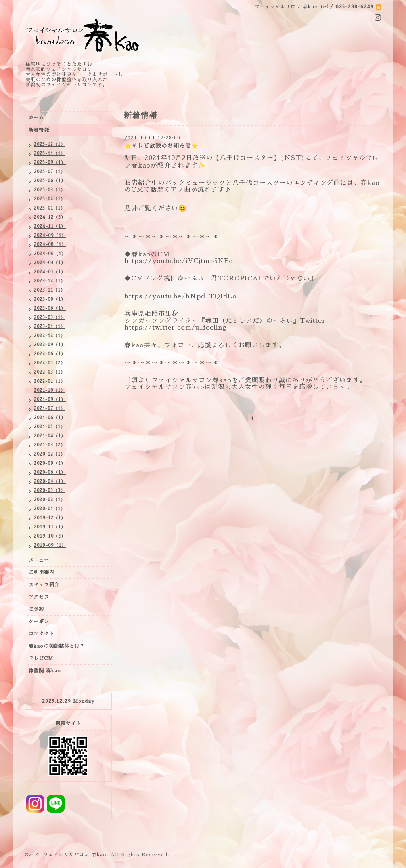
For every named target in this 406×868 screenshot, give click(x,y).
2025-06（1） (50, 181)
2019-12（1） (50, 518)
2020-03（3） (50, 491)
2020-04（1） (50, 482)
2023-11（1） (50, 290)
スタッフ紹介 (44, 585)
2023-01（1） (50, 327)
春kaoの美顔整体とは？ (57, 646)
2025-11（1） (50, 154)
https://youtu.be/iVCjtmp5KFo (179, 261)
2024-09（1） (50, 236)
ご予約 (36, 609)
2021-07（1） (50, 409)
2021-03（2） (50, 445)
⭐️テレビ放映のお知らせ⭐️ (161, 146)
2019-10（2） (50, 536)
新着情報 (39, 130)
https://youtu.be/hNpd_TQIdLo (181, 296)
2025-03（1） (50, 190)
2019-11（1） (50, 527)
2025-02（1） (50, 199)
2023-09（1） (50, 299)
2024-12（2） (50, 217)
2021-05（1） (50, 427)
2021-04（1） (50, 436)
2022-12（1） (50, 336)
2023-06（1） (50, 308)
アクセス (39, 597)
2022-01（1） (50, 381)
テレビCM (41, 658)
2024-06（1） (50, 254)
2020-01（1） (50, 509)
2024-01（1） (50, 272)
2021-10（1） (50, 390)
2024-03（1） (50, 263)
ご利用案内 (41, 572)
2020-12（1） (50, 454)
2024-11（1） (50, 226)
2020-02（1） (50, 500)
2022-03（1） (50, 372)
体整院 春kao (45, 671)
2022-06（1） (50, 354)
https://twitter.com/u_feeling (176, 328)
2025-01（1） (50, 208)
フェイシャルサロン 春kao (75, 855)
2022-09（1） (50, 345)
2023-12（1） (50, 281)
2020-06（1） (50, 472)
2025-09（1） (50, 163)
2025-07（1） (50, 172)
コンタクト (41, 634)
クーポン (39, 622)
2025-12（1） (50, 144)
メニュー (39, 560)
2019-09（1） (50, 545)
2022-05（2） (50, 363)
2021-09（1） (50, 400)
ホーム (36, 118)
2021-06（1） (50, 418)
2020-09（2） (50, 463)
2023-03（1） (50, 318)
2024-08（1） (50, 245)
